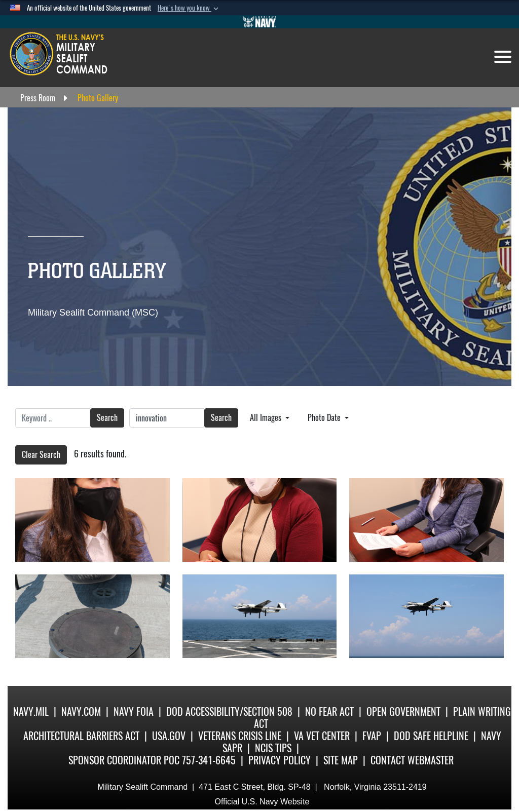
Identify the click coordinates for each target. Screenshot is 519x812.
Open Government (403, 711)
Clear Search (41, 455)
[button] (189, 8)
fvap (372, 736)
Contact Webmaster (412, 760)
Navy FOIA (134, 711)
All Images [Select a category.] (267, 418)
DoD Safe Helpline (431, 736)
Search (107, 418)
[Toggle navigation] (503, 57)
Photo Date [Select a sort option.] (325, 418)
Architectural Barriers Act (81, 736)
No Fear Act (329, 711)
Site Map (341, 760)
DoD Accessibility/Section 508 (229, 711)
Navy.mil (31, 711)
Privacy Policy (280, 760)
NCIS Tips (273, 748)
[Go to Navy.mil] (259, 22)
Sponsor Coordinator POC (124, 760)
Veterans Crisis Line (240, 736)
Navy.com (81, 711)
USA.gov (169, 736)
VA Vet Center (322, 736)
